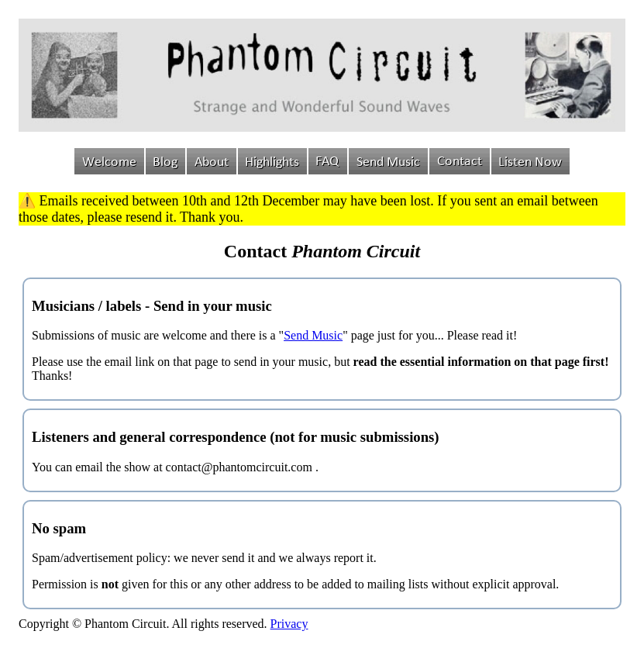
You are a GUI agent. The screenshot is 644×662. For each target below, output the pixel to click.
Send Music (313, 335)
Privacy (289, 624)
